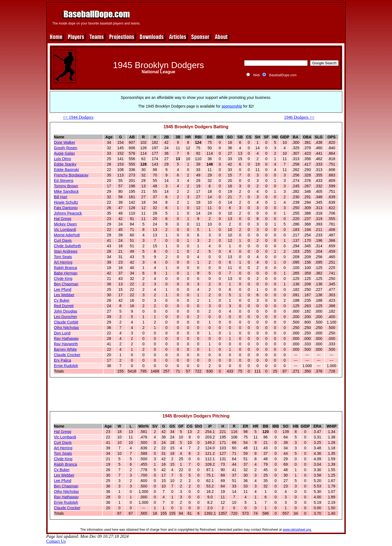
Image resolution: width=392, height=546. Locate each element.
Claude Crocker (67, 355)
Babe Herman (66, 273)
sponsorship (232, 106)
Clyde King (63, 279)
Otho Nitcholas (66, 328)
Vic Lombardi (65, 230)
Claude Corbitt (66, 322)
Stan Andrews (66, 251)
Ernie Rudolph (66, 366)
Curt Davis (63, 240)
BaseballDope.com (283, 75)
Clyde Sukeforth (68, 246)
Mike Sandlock (66, 191)
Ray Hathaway (66, 338)
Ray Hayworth (66, 344)
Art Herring (63, 262)
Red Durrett (64, 306)
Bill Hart (61, 197)
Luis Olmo (62, 159)
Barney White (65, 349)
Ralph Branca (65, 268)
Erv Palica (62, 360)
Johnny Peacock (68, 213)
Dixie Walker (65, 142)
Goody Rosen (66, 148)
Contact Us (56, 541)
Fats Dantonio (66, 208)
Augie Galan (64, 153)
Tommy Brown (66, 186)
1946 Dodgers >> (299, 117)
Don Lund (62, 333)
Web (256, 75)
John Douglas (66, 311)
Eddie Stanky (65, 164)
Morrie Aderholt (67, 235)
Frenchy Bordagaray (71, 175)
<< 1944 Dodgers (78, 117)
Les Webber (64, 295)
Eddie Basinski (66, 170)
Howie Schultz (66, 202)
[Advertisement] (244, 17)
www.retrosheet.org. (297, 530)
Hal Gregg (63, 219)
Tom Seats (63, 257)
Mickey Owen (65, 224)
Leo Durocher (65, 317)
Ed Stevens (64, 181)
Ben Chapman (66, 284)
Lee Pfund (63, 289)
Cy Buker (62, 300)
